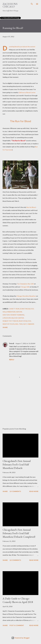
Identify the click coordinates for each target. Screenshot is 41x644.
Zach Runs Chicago (10, 5)
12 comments (15, 491)
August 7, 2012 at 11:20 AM (25, 343)
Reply (12, 359)
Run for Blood (31, 207)
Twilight (23, 324)
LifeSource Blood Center (27, 92)
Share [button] (5, 327)
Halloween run (9, 312)
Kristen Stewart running (14, 315)
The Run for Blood (20, 121)
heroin (19, 312)
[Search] (32, 4)
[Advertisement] (20, 407)
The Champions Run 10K (25, 284)
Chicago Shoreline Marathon (26, 296)
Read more (34, 491)
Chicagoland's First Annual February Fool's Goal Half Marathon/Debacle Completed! (19, 533)
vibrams (31, 324)
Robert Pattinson (10, 321)
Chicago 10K (25, 287)
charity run (14, 309)
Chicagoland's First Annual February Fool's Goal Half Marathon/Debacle (17, 464)
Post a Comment (17, 625)
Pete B (12, 343)
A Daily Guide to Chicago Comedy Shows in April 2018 (18, 600)
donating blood (27, 309)
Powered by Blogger (21, 638)
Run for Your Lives (10, 324)
